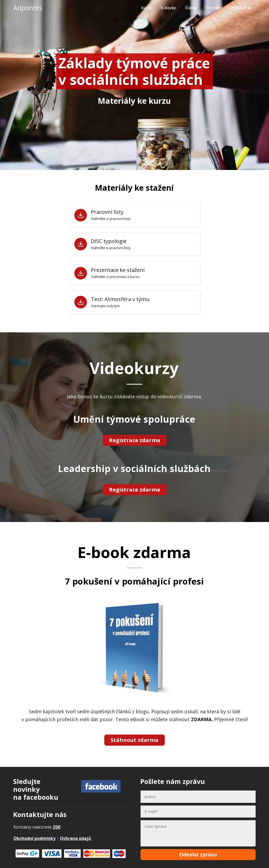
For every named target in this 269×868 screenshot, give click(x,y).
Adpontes (28, 8)
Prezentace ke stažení (118, 270)
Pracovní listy (107, 212)
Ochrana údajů (76, 835)
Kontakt (214, 8)
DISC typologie (109, 241)
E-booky (169, 8)
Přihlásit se (241, 8)
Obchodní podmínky (34, 835)
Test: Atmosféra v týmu (120, 299)
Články (191, 8)
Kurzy (147, 8)
